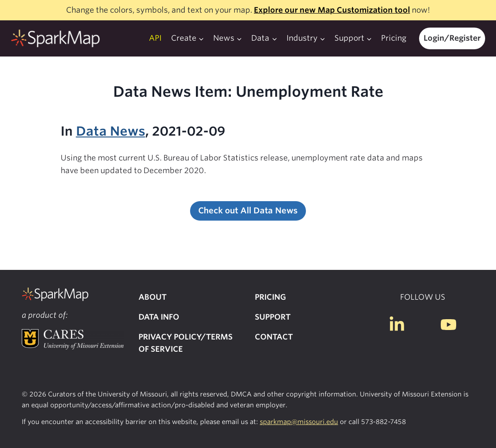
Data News (111, 131)
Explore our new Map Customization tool (332, 10)
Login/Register (452, 38)
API (155, 38)
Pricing (394, 38)
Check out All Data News (248, 210)
